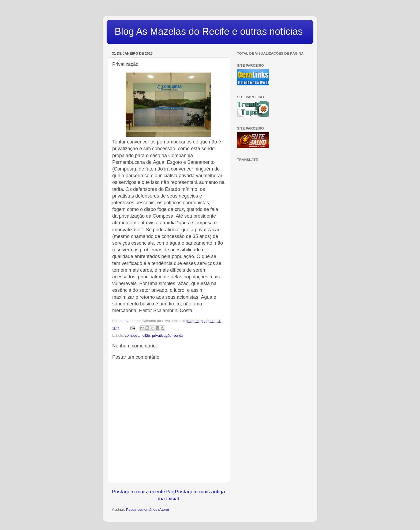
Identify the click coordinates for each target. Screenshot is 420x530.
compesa (132, 336)
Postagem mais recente (138, 492)
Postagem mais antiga (200, 492)
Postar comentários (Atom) (148, 510)
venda (178, 336)
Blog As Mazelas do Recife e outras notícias (209, 31)
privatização (162, 336)
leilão (146, 336)
